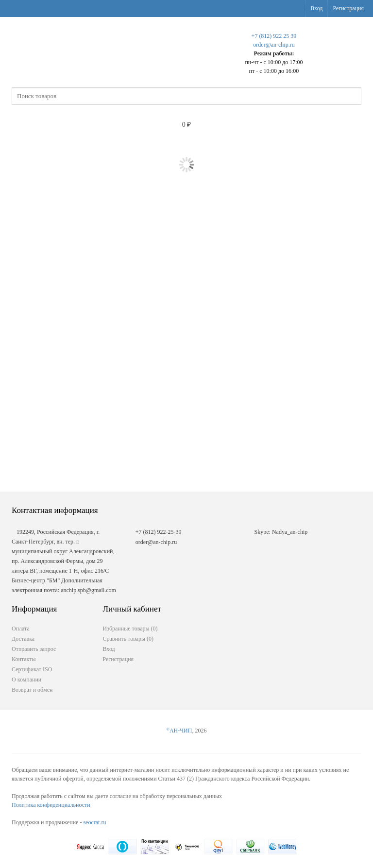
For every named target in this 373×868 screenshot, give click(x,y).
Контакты (24, 659)
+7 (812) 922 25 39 (274, 36)
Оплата (21, 629)
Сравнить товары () (128, 639)
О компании (26, 680)
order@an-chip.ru (274, 45)
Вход (316, 8)
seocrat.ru (94, 822)
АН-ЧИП (179, 731)
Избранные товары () (130, 629)
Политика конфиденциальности (51, 805)
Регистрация (348, 8)
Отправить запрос (34, 649)
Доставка (23, 639)
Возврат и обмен (32, 690)
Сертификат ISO (32, 669)
